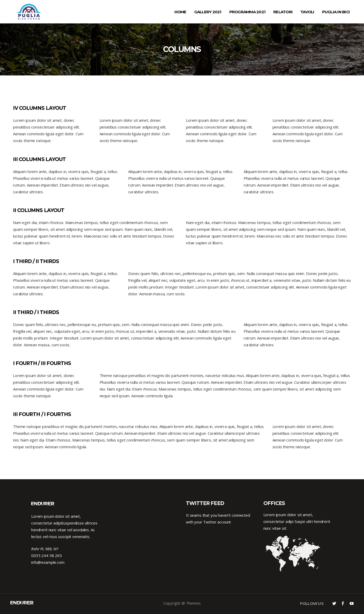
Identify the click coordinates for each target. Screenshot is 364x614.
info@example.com (48, 562)
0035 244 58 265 (47, 555)
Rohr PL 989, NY (45, 549)
